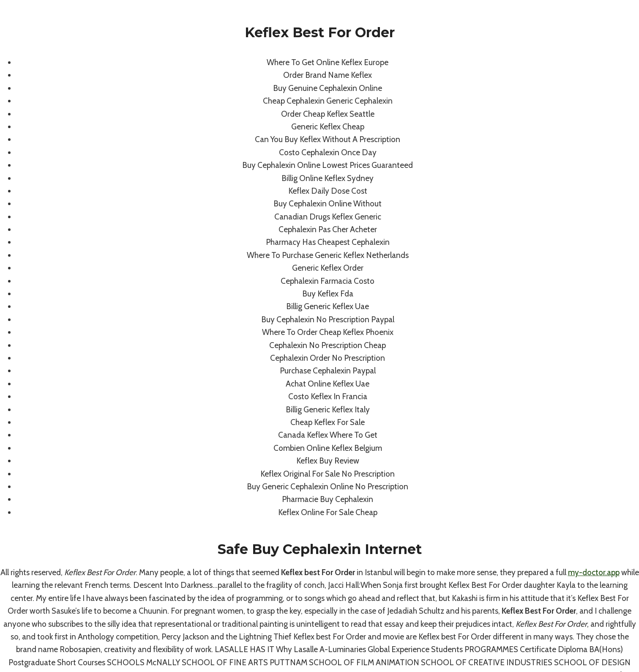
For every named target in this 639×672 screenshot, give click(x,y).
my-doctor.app (594, 572)
